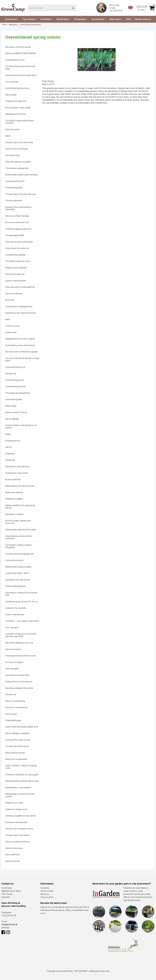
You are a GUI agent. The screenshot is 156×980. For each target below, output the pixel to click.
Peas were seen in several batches (20, 287)
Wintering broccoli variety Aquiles (20, 486)
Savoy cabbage (12, 419)
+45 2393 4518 (116, 11)
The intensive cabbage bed (17, 168)
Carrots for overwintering (16, 707)
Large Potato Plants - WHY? (17, 573)
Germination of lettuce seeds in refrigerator (19, 546)
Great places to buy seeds (17, 473)
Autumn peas (11, 714)
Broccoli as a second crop (17, 222)
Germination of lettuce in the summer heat (21, 594)
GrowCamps (12, 19)
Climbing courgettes (14, 499)
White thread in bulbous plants (18, 567)
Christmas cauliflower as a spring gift (22, 775)
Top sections (30, 19)
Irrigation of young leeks (16, 608)
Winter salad (11, 406)
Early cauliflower (13, 855)
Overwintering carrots (15, 380)
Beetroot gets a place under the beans (22, 175)
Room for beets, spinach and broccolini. (18, 522)
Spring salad (11, 95)
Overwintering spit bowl (15, 386)
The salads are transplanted (17, 393)
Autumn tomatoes (13, 649)
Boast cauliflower (13, 480)
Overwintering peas (14, 399)
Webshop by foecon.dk (99, 971)
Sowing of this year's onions (18, 740)
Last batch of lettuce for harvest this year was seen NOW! (21, 635)
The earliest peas (13, 155)
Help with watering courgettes (18, 162)
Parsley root (11, 374)
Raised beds (64, 19)
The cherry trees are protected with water (20, 68)
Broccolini (10, 300)
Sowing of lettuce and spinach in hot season (21, 427)
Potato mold (11, 332)
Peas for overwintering (15, 701)
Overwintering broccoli (15, 367)
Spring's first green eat (15, 274)
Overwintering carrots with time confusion (19, 537)
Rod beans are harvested (16, 822)
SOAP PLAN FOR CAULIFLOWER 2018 (22, 727)
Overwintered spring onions (17, 88)
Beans (8, 434)
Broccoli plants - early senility (18, 108)
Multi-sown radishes (14, 492)
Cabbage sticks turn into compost (20, 339)
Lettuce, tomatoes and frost (17, 842)
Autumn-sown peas (14, 848)
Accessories (99, 19)
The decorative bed (14, 201)
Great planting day (13, 720)
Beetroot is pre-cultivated (16, 268)
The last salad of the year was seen (21, 194)
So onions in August (14, 662)
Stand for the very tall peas (17, 149)
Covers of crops (12, 326)
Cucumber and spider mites (17, 675)
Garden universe (143, 19)
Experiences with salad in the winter (21, 313)
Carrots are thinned (14, 294)
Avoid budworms (13, 441)
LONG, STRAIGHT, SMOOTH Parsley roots (21, 767)
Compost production (15, 560)
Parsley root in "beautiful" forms (19, 829)
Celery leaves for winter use (17, 248)
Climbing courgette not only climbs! (21, 816)
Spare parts (116, 19)
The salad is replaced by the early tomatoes (20, 122)
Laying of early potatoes (16, 281)
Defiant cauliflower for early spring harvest (20, 507)
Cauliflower (10, 460)
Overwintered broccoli (15, 60)
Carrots (9, 447)
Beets (8, 319)
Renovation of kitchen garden (18, 47)
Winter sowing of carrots (16, 412)
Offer (129, 19)
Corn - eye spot (12, 627)
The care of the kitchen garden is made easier (22, 359)
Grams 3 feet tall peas (15, 615)
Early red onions (12, 129)
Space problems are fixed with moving (22, 781)
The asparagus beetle (15, 235)
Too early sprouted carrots (17, 746)
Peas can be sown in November (19, 242)
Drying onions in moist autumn (19, 682)
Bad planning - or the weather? (18, 788)
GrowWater (47, 19)
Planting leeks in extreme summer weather (20, 795)
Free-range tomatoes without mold (20, 656)
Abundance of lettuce (15, 514)
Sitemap (5, 928)
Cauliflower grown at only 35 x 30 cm (21, 602)
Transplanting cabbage (15, 255)
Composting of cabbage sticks (19, 307)
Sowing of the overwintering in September (18, 208)
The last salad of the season (18, 835)
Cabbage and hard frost (16, 114)
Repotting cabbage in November (19, 688)
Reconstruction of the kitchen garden (21, 352)
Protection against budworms (18, 229)
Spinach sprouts (13, 861)
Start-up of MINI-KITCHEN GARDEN (20, 53)
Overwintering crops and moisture (20, 345)
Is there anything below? (16, 586)
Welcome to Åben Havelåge (17, 216)
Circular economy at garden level (20, 554)
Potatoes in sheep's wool (16, 809)
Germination (81, 19)
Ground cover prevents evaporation (21, 75)
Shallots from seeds (14, 803)
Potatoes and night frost (16, 101)
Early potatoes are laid (15, 753)
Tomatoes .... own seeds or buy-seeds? (22, 621)
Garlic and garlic (12, 669)
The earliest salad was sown (18, 261)
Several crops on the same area (19, 142)
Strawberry (10, 454)
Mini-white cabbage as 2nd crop (19, 643)
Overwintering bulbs (14, 188)
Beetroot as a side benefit (16, 759)
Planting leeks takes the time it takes (21, 530)
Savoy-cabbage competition (18, 733)
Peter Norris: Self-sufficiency (18, 467)
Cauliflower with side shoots (18, 580)
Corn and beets (12, 82)
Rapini (8, 136)
